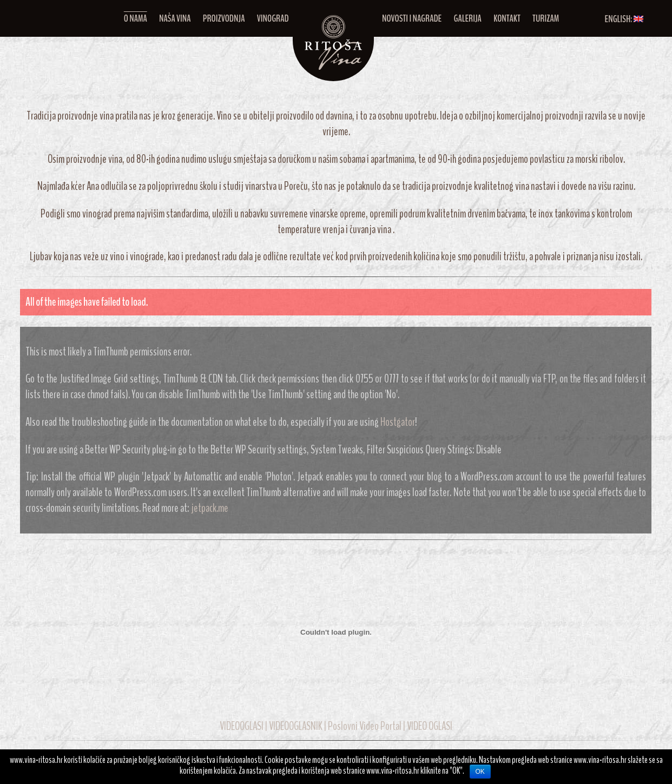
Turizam (546, 18)
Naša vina (175, 18)
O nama (136, 18)
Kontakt (507, 18)
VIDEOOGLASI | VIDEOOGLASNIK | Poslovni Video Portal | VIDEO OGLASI (336, 726)
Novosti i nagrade (412, 18)
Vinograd (273, 18)
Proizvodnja (224, 18)
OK (480, 772)
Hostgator (398, 422)
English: (624, 19)
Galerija (468, 18)
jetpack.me (210, 508)
